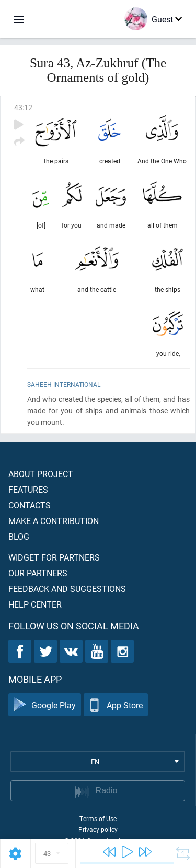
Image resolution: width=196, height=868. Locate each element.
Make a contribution (54, 521)
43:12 (23, 107)
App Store (116, 705)
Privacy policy (98, 829)
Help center (35, 604)
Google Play (45, 705)
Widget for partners (54, 557)
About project (41, 474)
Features (28, 489)
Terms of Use (98, 818)
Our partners (38, 573)
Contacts (30, 505)
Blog (19, 536)
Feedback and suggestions (67, 588)
